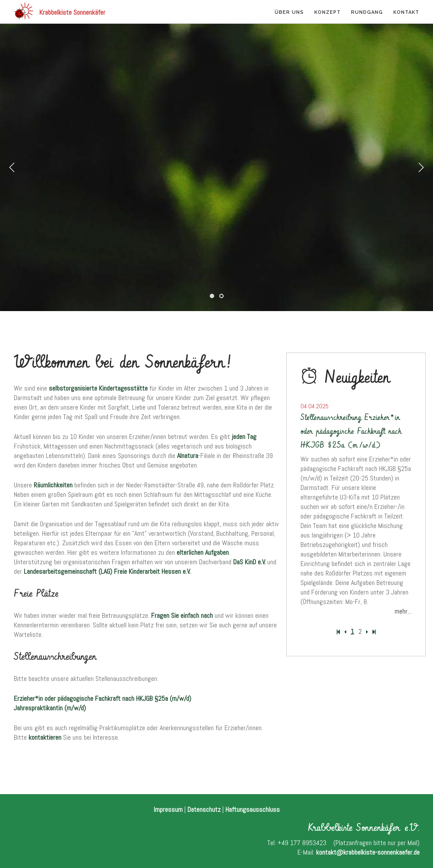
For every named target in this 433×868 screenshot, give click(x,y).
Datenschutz (204, 809)
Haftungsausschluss (253, 809)
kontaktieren (45, 737)
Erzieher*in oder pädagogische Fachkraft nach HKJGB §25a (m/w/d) (103, 698)
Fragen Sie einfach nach (182, 615)
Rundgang (367, 12)
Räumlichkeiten (53, 485)
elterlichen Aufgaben (203, 552)
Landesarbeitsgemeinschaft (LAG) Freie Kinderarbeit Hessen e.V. (107, 571)
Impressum (168, 809)
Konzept (327, 12)
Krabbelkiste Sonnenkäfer (60, 11)
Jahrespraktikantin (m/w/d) (50, 708)
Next (421, 168)
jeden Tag (244, 437)
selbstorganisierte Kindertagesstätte (98, 388)
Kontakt (406, 12)
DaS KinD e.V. (249, 562)
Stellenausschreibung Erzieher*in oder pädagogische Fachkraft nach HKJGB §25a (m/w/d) (351, 431)
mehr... (403, 611)
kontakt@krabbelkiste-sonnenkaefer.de (368, 852)
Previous (12, 168)
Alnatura (188, 456)
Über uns (289, 12)
